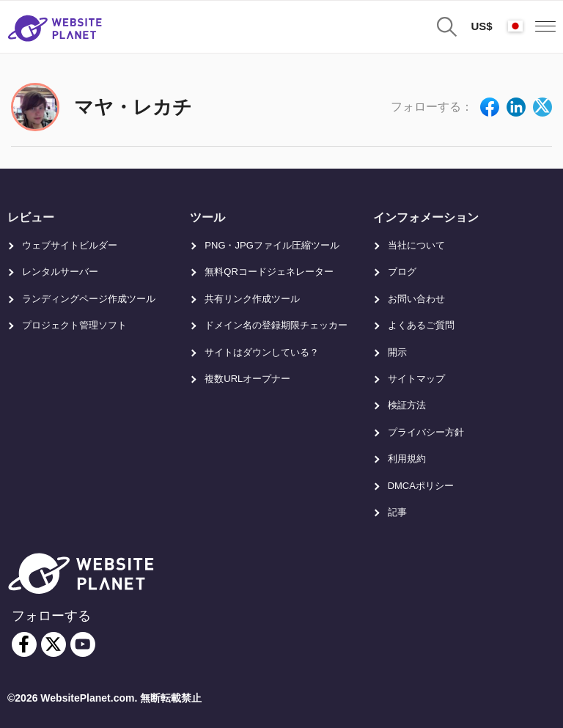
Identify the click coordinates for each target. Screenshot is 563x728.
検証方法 (407, 405)
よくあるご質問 (421, 325)
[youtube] (83, 644)
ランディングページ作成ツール (89, 299)
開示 (397, 352)
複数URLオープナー (247, 379)
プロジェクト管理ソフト (74, 325)
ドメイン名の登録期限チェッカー (276, 325)
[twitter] (54, 644)
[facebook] (24, 644)
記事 (397, 512)
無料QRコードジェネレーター (269, 272)
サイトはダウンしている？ (262, 352)
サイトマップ (416, 379)
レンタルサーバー (60, 272)
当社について (416, 245)
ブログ (402, 272)
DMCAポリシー (421, 486)
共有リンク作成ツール (252, 299)
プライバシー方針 (426, 432)
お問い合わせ (416, 299)
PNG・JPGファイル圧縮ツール (272, 245)
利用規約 (407, 459)
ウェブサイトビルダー (70, 245)
